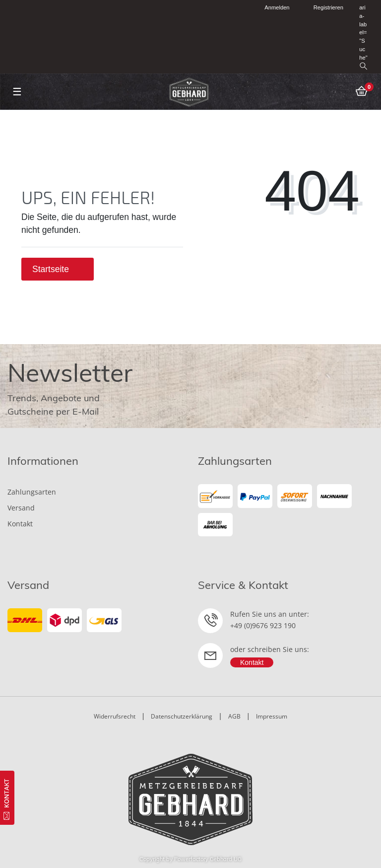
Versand (21, 508)
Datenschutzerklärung (182, 716)
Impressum (272, 716)
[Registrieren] (323, 8)
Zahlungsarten (32, 492)
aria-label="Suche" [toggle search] (363, 37)
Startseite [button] (58, 269)
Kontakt (20, 524)
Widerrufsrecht (115, 716)
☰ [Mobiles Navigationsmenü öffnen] (17, 92)
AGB (234, 716)
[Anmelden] (273, 8)
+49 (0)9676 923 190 (263, 625)
